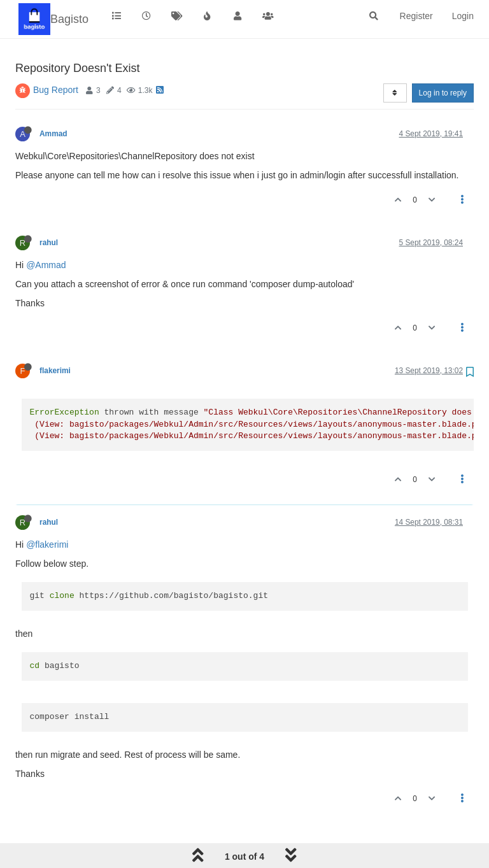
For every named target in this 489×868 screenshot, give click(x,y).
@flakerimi (47, 544)
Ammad (53, 134)
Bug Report (56, 90)
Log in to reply (443, 93)
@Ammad (46, 265)
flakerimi (55, 371)
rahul (49, 243)
